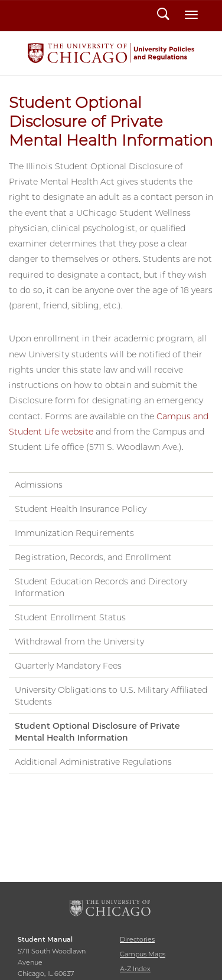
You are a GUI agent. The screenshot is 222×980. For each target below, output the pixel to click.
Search (163, 15)
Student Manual (111, 53)
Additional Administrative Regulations (93, 762)
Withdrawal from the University (79, 642)
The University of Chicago (111, 908)
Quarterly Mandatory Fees (68, 666)
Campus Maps (143, 954)
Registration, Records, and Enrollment (93, 557)
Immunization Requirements (74, 533)
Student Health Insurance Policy (81, 509)
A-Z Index (135, 969)
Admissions (39, 485)
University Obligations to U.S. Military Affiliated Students (111, 696)
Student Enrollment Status (70, 617)
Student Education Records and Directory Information (101, 587)
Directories (137, 939)
